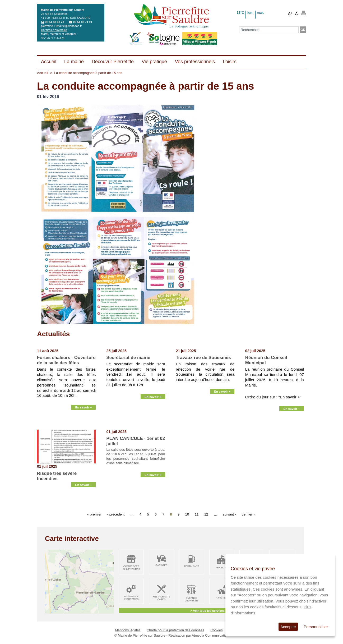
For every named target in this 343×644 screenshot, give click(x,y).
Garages (161, 565)
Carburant (191, 566)
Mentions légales (128, 630)
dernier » (249, 514)
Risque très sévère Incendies (57, 476)
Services (222, 568)
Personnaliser (316, 627)
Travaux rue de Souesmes (203, 358)
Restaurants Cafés (161, 598)
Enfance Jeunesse (192, 599)
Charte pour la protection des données (175, 630)
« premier (94, 514)
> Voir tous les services (207, 611)
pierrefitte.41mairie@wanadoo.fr (61, 26)
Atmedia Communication (210, 635)
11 (197, 514)
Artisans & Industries (131, 598)
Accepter (288, 627)
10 (187, 514)
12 (206, 514)
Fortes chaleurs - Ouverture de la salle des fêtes (66, 360)
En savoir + (83, 423)
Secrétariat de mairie (128, 358)
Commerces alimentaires (131, 568)
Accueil (43, 73)
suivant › (230, 514)
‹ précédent (116, 514)
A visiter (222, 598)
